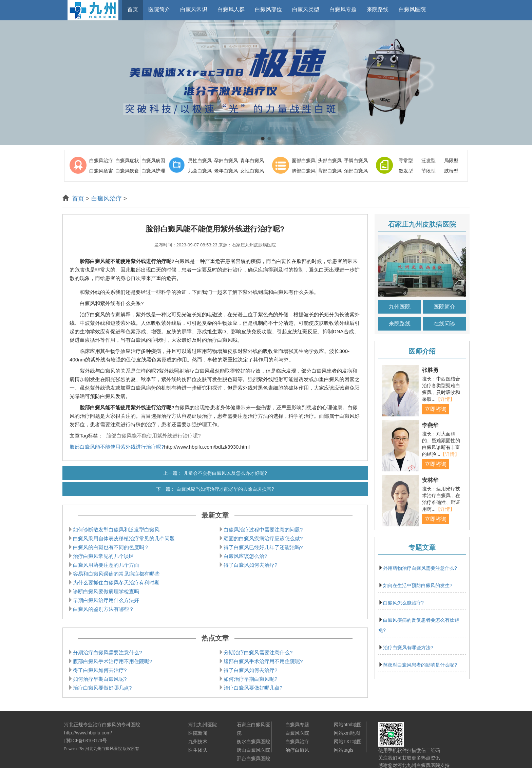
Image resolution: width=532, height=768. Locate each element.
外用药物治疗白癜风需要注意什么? (420, 568)
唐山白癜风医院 (253, 750)
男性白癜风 (200, 161)
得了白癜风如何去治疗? (250, 565)
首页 (78, 199)
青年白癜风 (252, 161)
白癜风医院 (297, 733)
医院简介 (444, 307)
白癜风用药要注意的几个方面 (106, 565)
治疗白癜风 (297, 750)
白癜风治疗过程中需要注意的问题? (263, 530)
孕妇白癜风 (226, 161)
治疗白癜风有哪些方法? (408, 648)
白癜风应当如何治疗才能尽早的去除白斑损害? (225, 489)
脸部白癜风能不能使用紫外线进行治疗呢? (153, 436)
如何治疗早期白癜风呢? (100, 679)
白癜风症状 (127, 161)
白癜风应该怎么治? (245, 556)
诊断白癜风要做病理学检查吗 (106, 591)
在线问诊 (444, 324)
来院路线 (400, 324)
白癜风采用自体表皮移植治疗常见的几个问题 (124, 538)
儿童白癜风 (200, 171)
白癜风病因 (153, 161)
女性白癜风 (252, 171)
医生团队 (198, 750)
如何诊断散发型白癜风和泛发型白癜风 (116, 530)
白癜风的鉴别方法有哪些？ (103, 609)
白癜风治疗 (101, 161)
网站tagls (344, 750)
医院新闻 (198, 733)
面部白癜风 (304, 161)
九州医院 (400, 307)
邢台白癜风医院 (253, 758)
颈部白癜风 (356, 171)
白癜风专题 (297, 725)
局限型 (451, 161)
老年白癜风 (226, 171)
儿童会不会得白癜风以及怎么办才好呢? (225, 473)
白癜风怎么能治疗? (403, 603)
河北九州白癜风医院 (103, 749)
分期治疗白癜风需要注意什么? (107, 652)
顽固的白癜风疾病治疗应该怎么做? (263, 538)
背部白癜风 (330, 171)
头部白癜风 (330, 161)
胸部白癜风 (304, 171)
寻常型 (406, 161)
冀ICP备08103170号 (87, 741)
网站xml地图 (347, 733)
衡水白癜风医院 (253, 742)
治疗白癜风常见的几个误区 (103, 556)
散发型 (406, 171)
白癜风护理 (153, 171)
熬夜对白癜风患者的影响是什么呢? (420, 665)
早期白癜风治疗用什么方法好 (106, 600)
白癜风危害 (101, 171)
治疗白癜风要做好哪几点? (102, 688)
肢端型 (451, 171)
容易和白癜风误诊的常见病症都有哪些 (116, 574)
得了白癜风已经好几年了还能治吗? (263, 547)
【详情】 (445, 399)
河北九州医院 (203, 725)
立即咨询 (436, 409)
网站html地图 (348, 725)
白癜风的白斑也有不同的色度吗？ (111, 547)
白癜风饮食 (127, 171)
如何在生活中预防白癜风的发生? (418, 585)
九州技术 (198, 742)
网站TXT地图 (348, 742)
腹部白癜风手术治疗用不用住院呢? (112, 661)
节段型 (429, 171)
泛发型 (429, 161)
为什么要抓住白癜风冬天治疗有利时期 (116, 583)
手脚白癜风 (356, 161)
